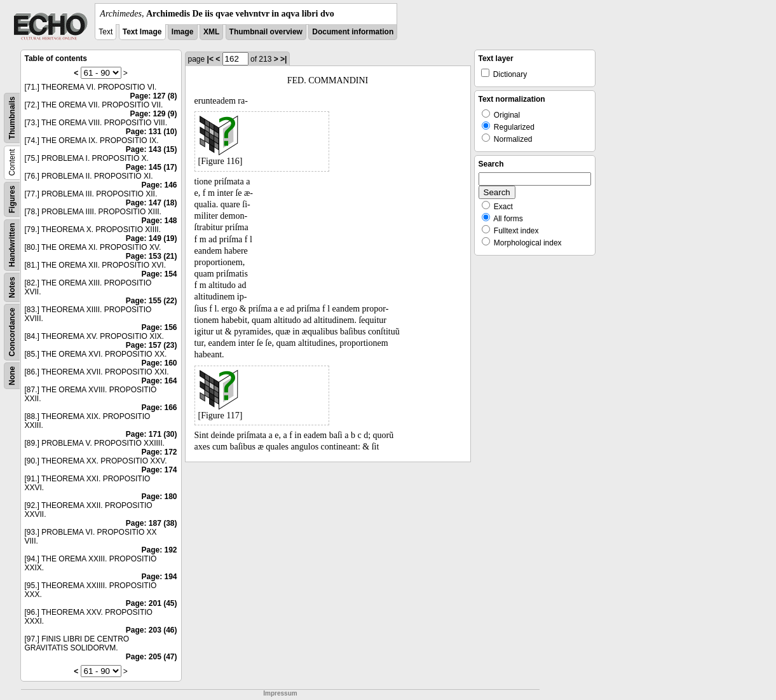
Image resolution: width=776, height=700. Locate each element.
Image (183, 32)
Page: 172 (159, 452)
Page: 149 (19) (152, 238)
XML (211, 32)
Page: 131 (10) (152, 132)
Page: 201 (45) (152, 603)
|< (210, 59)
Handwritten (12, 245)
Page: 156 (159, 327)
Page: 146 (159, 185)
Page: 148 (159, 221)
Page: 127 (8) (153, 96)
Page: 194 (159, 577)
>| (283, 59)
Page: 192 (159, 550)
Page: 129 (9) (153, 114)
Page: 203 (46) (152, 630)
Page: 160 (159, 363)
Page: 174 (159, 470)
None (12, 376)
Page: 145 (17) (152, 167)
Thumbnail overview (266, 32)
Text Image (142, 32)
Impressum (280, 693)
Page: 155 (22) (152, 301)
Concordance (12, 332)
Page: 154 (159, 274)
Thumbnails (12, 118)
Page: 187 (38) (152, 523)
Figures (12, 199)
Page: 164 (159, 381)
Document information (353, 32)
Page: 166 (159, 408)
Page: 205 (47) (152, 657)
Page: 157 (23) (152, 345)
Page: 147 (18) (152, 203)
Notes (12, 287)
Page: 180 (159, 497)
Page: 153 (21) (152, 256)
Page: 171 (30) (152, 434)
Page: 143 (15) (152, 149)
